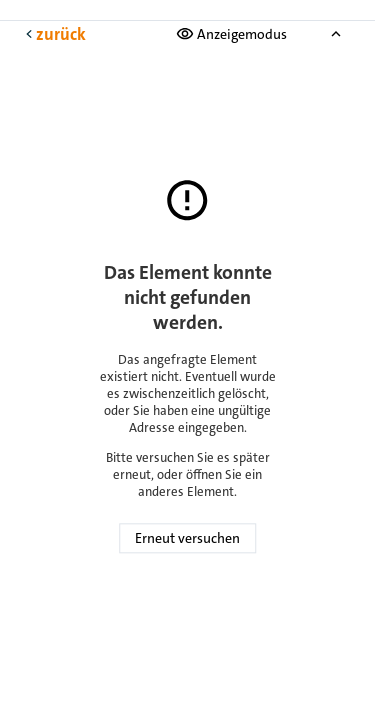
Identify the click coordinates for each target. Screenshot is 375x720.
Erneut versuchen (187, 539)
